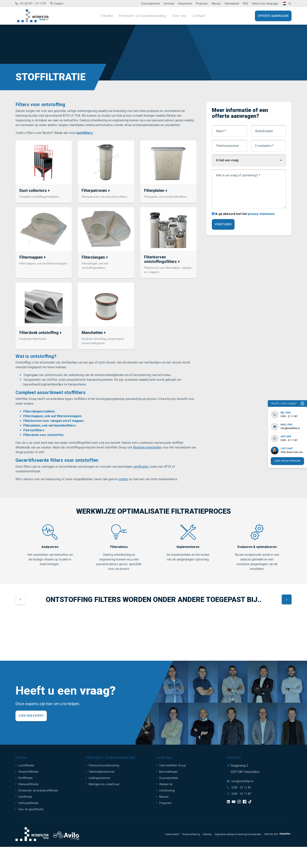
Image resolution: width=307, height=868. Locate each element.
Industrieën (185, 4)
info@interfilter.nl (241, 802)
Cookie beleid (155, 855)
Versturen (223, 225)
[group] (42, 641)
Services (169, 4)
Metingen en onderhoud (103, 805)
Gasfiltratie (24, 818)
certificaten (141, 469)
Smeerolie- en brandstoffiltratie (38, 812)
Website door (276, 855)
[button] (20, 602)
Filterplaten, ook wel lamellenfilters (50, 427)
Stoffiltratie (24, 799)
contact (123, 481)
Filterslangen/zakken (39, 413)
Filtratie (110, 16)
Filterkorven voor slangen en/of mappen (53, 423)
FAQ (246, 4)
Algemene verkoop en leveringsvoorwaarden (230, 855)
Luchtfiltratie (25, 786)
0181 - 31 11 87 (240, 809)
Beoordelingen (168, 793)
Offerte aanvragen (273, 16)
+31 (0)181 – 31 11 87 (33, 4)
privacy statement (262, 214)
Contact (195, 16)
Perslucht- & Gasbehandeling (143, 16)
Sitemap (195, 855)
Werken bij (165, 805)
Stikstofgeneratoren (101, 793)
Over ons (177, 16)
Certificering (166, 812)
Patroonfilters (34, 432)
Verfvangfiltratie (28, 824)
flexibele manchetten (147, 449)
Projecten (202, 4)
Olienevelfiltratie (28, 805)
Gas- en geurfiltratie (30, 830)
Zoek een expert (31, 737)
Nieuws (216, 4)
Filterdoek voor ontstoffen (43, 437)
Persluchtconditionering (103, 786)
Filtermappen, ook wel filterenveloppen (52, 418)
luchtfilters (85, 133)
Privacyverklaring (176, 855)
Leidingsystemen (99, 799)
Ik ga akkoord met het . (246, 214)
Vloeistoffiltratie (28, 793)
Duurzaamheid (151, 4)
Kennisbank (232, 4)
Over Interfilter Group (172, 786)
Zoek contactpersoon (287, 461)
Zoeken (59, 4)
